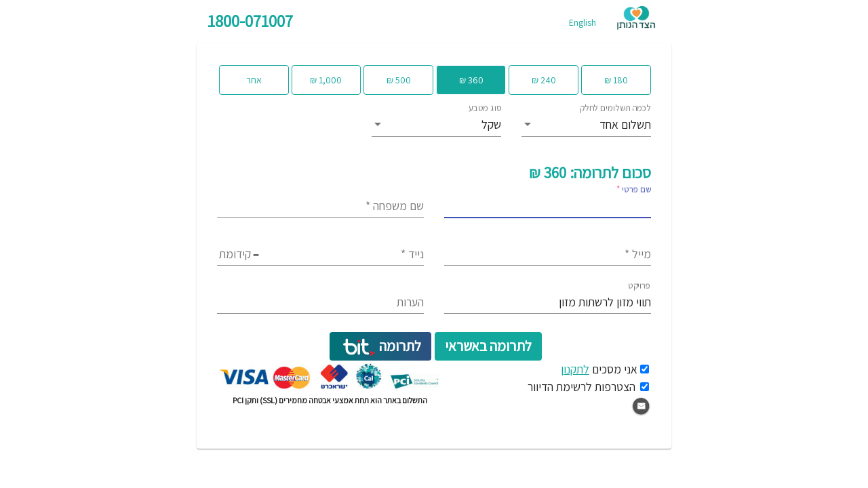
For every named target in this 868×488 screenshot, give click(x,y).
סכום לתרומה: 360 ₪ (590, 173)
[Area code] (235, 254)
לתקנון (575, 369)
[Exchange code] (288, 254)
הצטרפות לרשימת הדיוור (581, 387)
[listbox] (586, 125)
